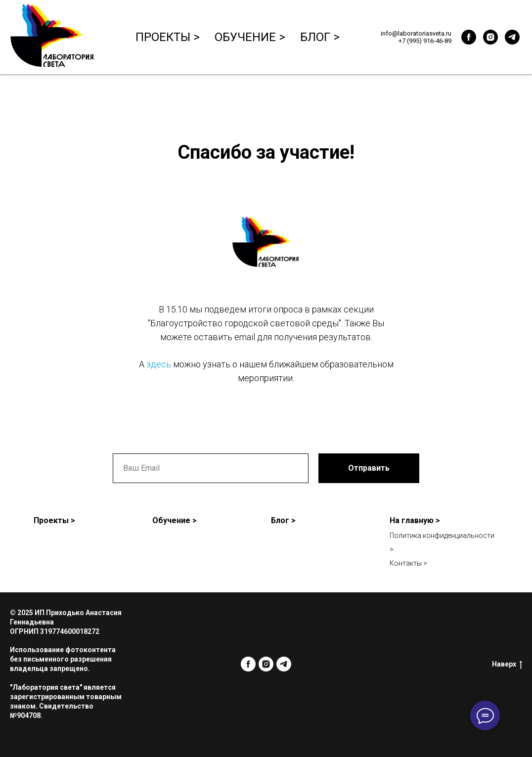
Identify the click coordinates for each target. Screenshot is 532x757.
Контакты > (408, 563)
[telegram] (512, 37)
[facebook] (469, 37)
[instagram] (490, 37)
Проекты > (168, 37)
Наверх (507, 665)
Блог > (320, 37)
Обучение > (250, 37)
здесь (159, 364)
